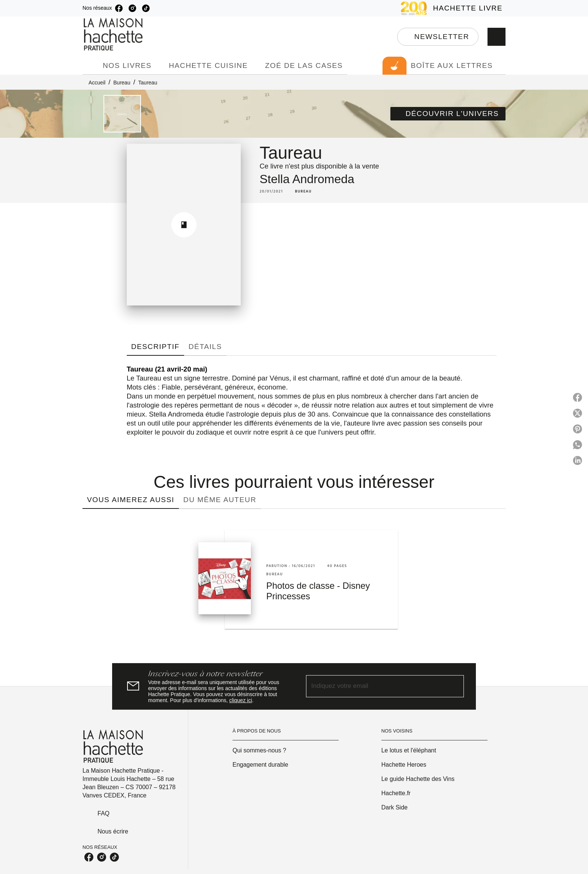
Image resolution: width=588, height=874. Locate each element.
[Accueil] (114, 34)
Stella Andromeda (307, 179)
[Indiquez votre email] (376, 687)
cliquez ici (241, 700)
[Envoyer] (455, 686)
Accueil (97, 83)
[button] (438, 37)
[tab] (90, 66)
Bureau (122, 83)
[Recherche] (496, 37)
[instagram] (132, 8)
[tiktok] (146, 8)
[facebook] (119, 8)
